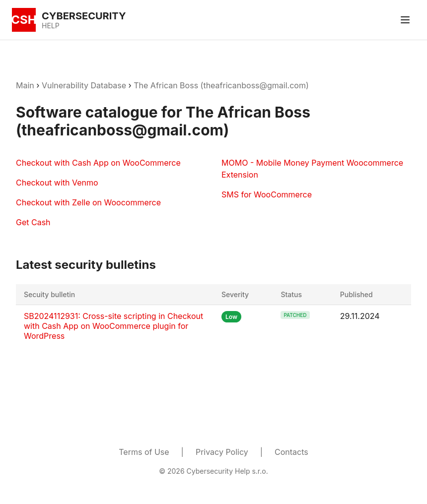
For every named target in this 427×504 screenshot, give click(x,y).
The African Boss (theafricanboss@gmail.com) (221, 85)
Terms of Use (144, 452)
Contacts (291, 452)
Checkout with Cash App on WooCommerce (98, 163)
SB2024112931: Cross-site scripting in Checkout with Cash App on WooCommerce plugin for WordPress (113, 326)
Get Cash (33, 222)
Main (25, 85)
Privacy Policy (222, 452)
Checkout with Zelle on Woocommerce (88, 202)
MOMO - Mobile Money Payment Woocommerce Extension (312, 169)
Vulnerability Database (84, 85)
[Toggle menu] (405, 20)
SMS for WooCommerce (267, 194)
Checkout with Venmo (57, 183)
